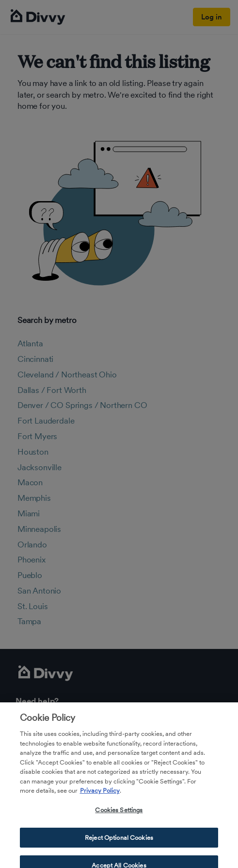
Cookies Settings (119, 814)
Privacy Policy (100, 795)
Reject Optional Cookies (119, 842)
